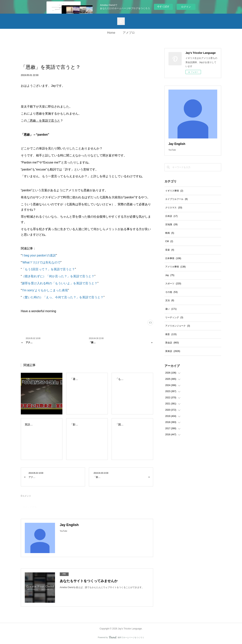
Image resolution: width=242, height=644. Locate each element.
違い (171, 309)
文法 (170, 300)
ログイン (186, 7)
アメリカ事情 (175, 267)
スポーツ (173, 284)
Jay (170, 275)
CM (169, 241)
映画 (170, 233)
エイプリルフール (176, 199)
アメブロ (129, 33)
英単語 (173, 351)
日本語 (171, 216)
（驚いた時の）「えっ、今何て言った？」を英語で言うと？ (63, 297)
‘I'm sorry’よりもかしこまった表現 (45, 290)
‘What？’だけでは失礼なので (41, 262)
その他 (171, 292)
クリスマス (174, 208)
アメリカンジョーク (178, 326)
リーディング (174, 317)
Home (111, 33)
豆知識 (171, 224)
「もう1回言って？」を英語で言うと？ (48, 269)
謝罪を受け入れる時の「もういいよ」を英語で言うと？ (60, 283)
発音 (171, 334)
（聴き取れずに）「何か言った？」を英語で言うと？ (58, 276)
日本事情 (173, 258)
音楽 (170, 250)
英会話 (172, 343)
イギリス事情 (174, 191)
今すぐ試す (163, 7)
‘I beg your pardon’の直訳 (39, 255)
